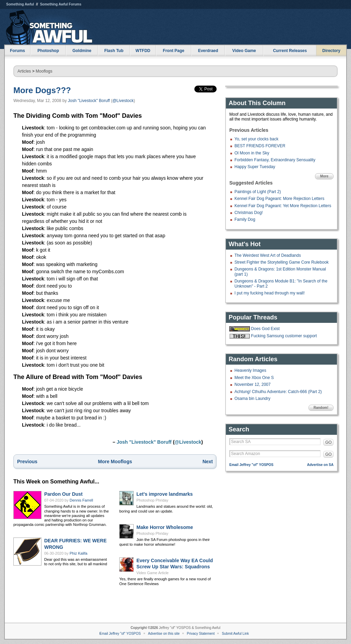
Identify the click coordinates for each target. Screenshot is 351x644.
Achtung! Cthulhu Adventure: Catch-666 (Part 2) (278, 392)
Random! (321, 408)
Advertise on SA (320, 465)
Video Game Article (153, 573)
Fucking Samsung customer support (284, 336)
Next (208, 462)
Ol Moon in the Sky (252, 153)
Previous (27, 462)
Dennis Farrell (81, 500)
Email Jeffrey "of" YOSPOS (251, 465)
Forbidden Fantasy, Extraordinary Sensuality (275, 160)
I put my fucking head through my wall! (270, 293)
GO (329, 442)
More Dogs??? (42, 90)
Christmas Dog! (249, 213)
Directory (331, 51)
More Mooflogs (115, 462)
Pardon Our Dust (63, 494)
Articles (24, 71)
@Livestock (123, 101)
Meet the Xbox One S (254, 378)
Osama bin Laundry (252, 399)
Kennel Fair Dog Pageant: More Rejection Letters (279, 199)
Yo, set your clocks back (256, 139)
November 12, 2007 (252, 384)
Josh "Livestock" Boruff (89, 101)
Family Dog (245, 219)
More (324, 176)
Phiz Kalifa (78, 553)
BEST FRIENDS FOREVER (260, 146)
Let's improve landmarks (165, 494)
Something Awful (20, 4)
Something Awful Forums (61, 4)
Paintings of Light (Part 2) (258, 192)
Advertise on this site (164, 634)
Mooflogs (44, 71)
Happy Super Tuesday (255, 167)
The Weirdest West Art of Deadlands (268, 255)
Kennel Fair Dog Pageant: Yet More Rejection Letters (283, 206)
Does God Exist (265, 329)
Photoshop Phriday (152, 500)
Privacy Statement (201, 634)
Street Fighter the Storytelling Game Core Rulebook (282, 262)
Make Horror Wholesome (165, 527)
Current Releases (290, 51)
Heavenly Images (250, 370)
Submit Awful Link (235, 634)
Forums (17, 51)
